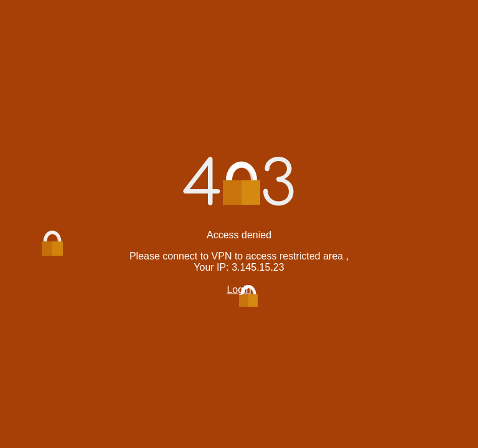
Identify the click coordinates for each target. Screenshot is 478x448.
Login (239, 290)
